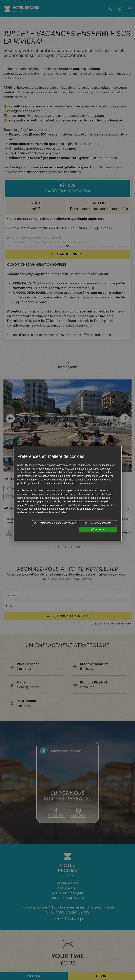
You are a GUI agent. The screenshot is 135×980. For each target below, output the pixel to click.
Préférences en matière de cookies (55, 523)
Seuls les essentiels (98, 523)
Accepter (98, 530)
